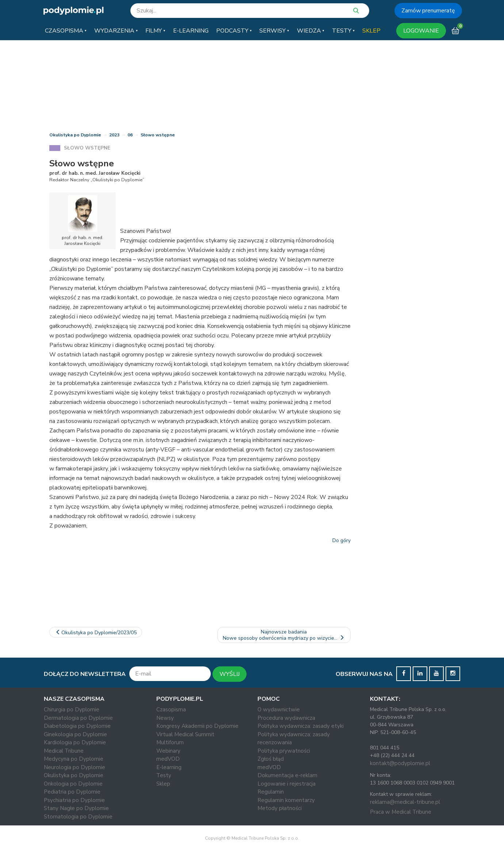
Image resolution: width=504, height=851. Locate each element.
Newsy (165, 718)
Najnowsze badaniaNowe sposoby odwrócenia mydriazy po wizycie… (284, 635)
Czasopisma (171, 710)
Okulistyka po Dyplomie (75, 135)
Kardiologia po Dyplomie (75, 742)
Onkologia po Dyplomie (73, 784)
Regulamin (271, 792)
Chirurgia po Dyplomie (72, 710)
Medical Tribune (64, 751)
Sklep (163, 784)
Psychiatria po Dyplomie (74, 800)
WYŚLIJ (230, 674)
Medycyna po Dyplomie (74, 759)
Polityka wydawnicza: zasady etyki (301, 726)
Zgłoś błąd (271, 759)
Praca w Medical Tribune (401, 812)
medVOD (168, 759)
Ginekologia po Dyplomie (75, 734)
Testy (164, 775)
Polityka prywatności (284, 751)
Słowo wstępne (158, 135)
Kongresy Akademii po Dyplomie (197, 726)
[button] (66, 31)
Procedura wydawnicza (286, 718)
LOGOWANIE (421, 31)
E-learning (169, 767)
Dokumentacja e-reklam (287, 775)
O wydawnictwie (279, 710)
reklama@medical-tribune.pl (405, 802)
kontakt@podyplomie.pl (400, 763)
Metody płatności (280, 808)
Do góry (341, 540)
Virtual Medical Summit (185, 734)
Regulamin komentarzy (286, 800)
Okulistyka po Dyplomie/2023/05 (96, 633)
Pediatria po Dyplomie (72, 792)
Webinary (168, 751)
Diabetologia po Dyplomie (77, 726)
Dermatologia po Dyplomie (78, 718)
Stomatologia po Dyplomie (78, 817)
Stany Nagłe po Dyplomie (76, 808)
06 (130, 135)
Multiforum (170, 742)
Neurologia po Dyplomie (75, 767)
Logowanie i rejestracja (287, 784)
